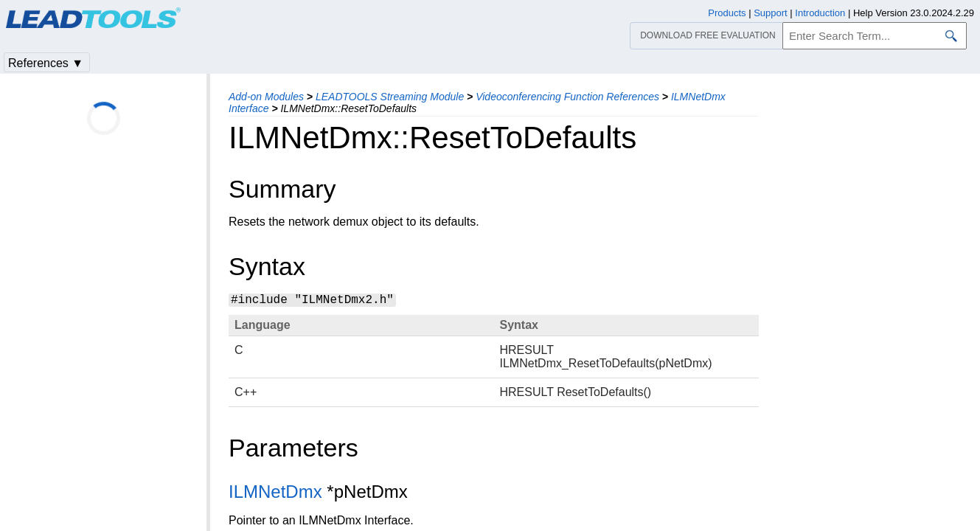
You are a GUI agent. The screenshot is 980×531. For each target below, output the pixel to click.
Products (727, 13)
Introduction (820, 13)
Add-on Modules (266, 97)
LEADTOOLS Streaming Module (390, 97)
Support (771, 13)
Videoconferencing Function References (567, 97)
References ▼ (46, 63)
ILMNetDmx (275, 492)
